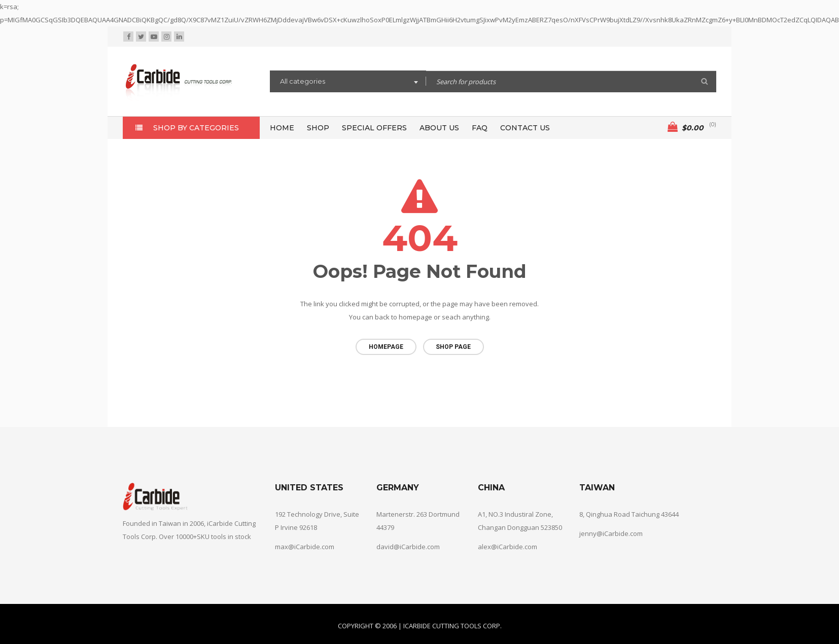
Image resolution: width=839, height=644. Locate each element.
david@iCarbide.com (408, 546)
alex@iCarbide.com (508, 546)
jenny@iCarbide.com (611, 532)
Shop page (453, 347)
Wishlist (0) (637, 37)
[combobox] (348, 83)
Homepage (386, 347)
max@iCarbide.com (305, 546)
